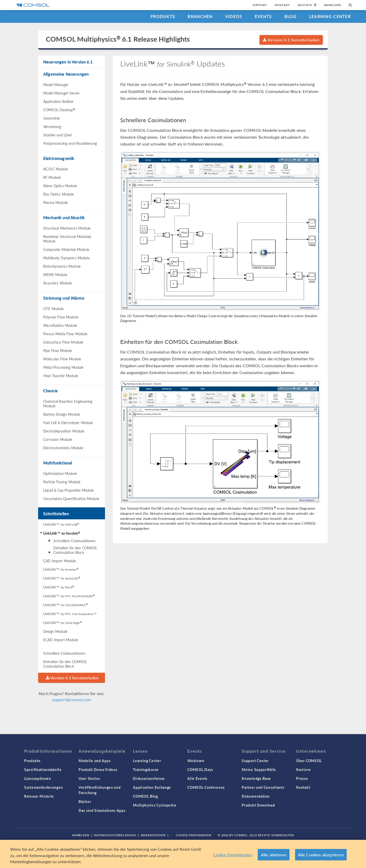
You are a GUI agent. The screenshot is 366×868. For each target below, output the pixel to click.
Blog (291, 16)
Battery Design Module (62, 414)
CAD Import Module (60, 561)
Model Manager (56, 85)
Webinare (196, 761)
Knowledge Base (256, 778)
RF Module (52, 177)
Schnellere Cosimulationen (74, 541)
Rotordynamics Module (62, 266)
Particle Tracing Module (62, 482)
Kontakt (283, 5)
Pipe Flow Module (58, 350)
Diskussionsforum (149, 778)
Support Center (255, 761)
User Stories (89, 778)
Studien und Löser (58, 135)
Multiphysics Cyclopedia (154, 805)
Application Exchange (152, 787)
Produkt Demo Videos (98, 769)
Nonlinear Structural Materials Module (67, 239)
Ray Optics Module (59, 194)
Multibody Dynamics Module (66, 258)
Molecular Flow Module (62, 359)
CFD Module (54, 309)
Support (260, 5)
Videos (234, 16)
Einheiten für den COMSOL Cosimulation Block (75, 550)
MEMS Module (55, 275)
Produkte (163, 16)
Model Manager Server (61, 93)
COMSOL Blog (145, 796)
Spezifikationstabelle (43, 769)
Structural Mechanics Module (67, 228)
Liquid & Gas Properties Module (69, 490)
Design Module (55, 631)
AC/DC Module (56, 169)
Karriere (303, 769)
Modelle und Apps (95, 761)
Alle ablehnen (274, 855)
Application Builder (58, 101)
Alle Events (197, 778)
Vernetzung (52, 126)
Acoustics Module (57, 283)
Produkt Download (258, 805)
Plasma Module (55, 202)
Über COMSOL (309, 761)
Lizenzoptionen (38, 778)
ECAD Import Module (61, 640)
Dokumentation (256, 796)
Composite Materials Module (66, 249)
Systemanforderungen (43, 787)
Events (263, 16)
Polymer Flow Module (61, 317)
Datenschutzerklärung (115, 835)
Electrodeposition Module (64, 431)
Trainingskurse (146, 769)
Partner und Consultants (263, 787)
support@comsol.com (72, 700)
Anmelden (333, 5)
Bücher (85, 801)
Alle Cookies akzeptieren (321, 855)
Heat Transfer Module (61, 376)
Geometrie (51, 118)
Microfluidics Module (60, 325)
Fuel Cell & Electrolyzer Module (68, 423)
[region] (183, 854)
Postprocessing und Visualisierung (70, 143)
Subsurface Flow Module (63, 342)
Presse (302, 778)
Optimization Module (60, 473)
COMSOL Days (200, 769)
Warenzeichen (153, 835)
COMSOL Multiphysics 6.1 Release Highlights (118, 39)
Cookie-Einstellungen (233, 855)
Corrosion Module (58, 439)
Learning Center (330, 16)
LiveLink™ (61, 524)
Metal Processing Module (63, 367)
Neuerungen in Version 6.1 (68, 62)
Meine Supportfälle (259, 769)
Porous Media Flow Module (65, 334)
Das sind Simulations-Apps (102, 810)
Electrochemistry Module (63, 448)
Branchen (200, 16)
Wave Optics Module (60, 186)
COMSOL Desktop (59, 110)
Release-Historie (39, 796)
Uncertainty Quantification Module (71, 499)
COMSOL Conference (206, 787)
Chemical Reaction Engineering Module (68, 404)
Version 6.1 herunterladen (291, 40)
